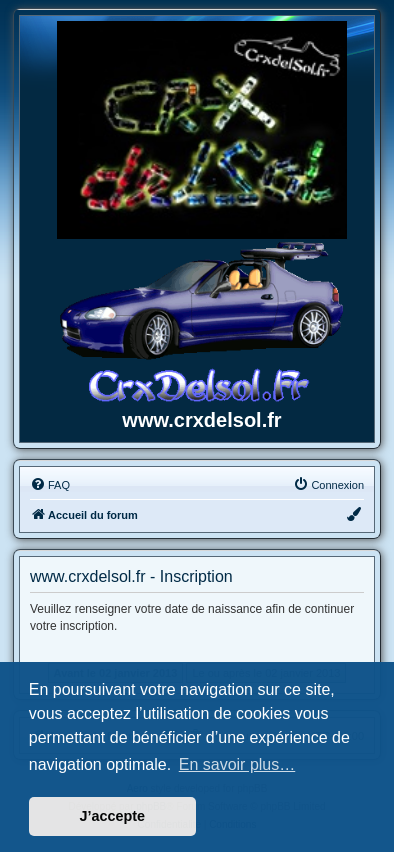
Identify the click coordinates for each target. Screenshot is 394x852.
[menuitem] (50, 485)
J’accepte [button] (113, 816)
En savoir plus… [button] (237, 764)
